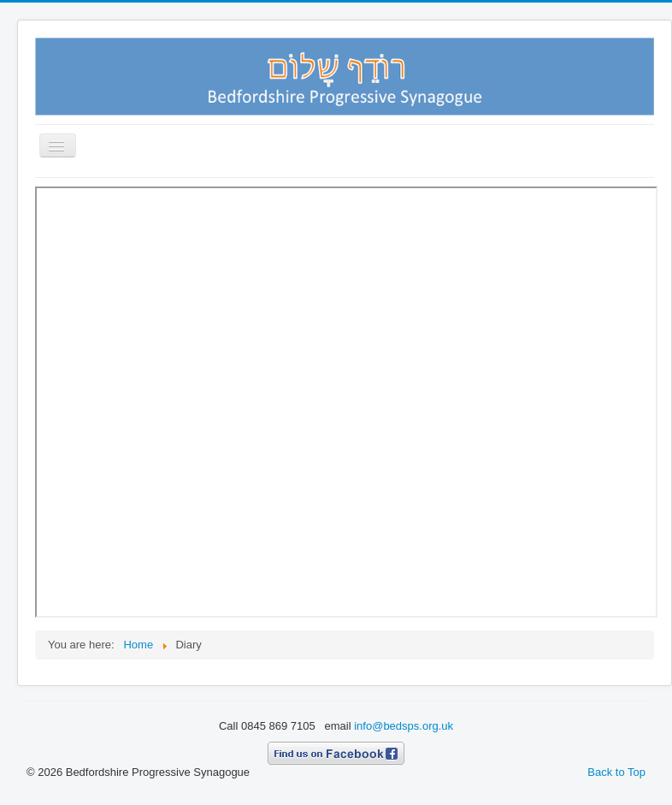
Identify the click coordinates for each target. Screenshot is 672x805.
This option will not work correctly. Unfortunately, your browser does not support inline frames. (346, 402)
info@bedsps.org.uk (404, 726)
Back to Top (616, 772)
